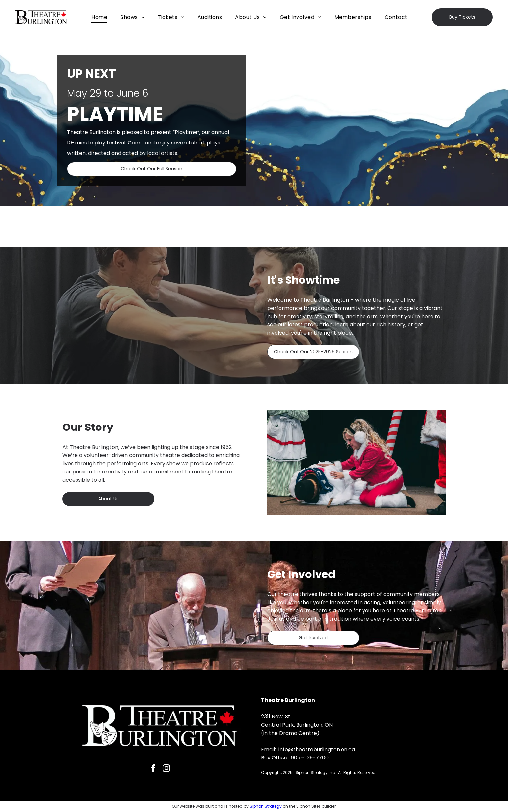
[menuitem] (99, 17)
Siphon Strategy (266, 806)
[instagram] (166, 769)
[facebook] (153, 769)
